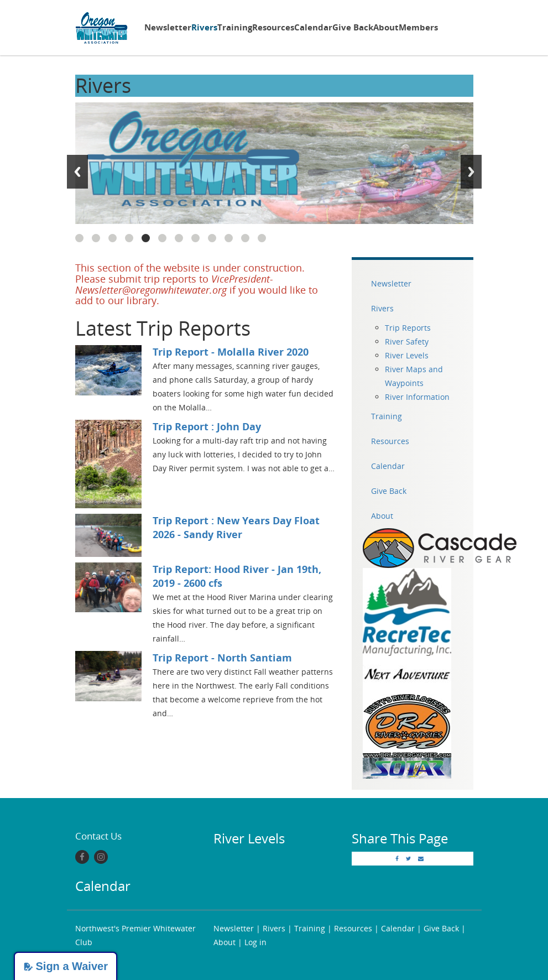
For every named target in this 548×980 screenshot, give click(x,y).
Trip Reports (408, 328)
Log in (255, 942)
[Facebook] (82, 857)
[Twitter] (408, 858)
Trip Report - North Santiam (222, 658)
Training (235, 27)
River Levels (407, 355)
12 (262, 238)
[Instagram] (101, 857)
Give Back (353, 27)
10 (229, 238)
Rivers (204, 27)
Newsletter (168, 27)
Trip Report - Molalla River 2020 (231, 352)
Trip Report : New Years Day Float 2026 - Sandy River (236, 527)
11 (245, 238)
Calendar (313, 27)
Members (418, 27)
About (386, 27)
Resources (273, 27)
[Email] (421, 858)
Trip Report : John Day (207, 426)
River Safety (407, 342)
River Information (417, 397)
